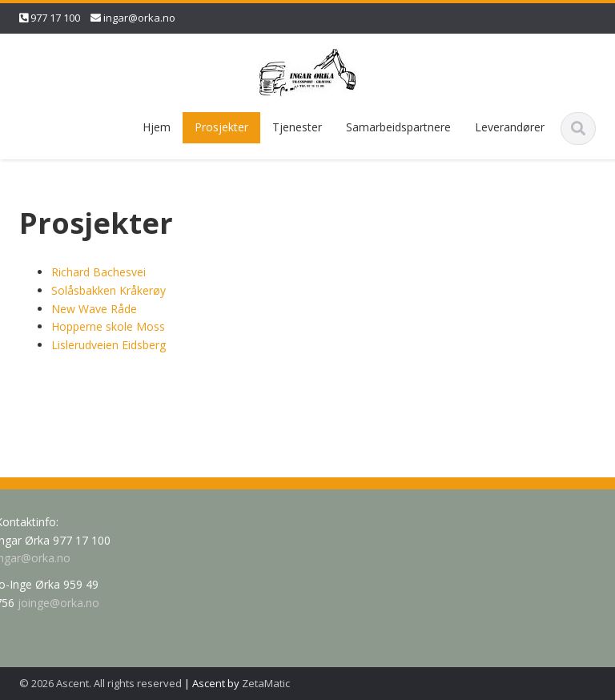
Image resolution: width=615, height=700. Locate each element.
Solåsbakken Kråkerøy (109, 290)
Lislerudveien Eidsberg (109, 345)
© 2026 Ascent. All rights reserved (100, 683)
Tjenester (297, 127)
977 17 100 (55, 18)
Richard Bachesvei (98, 272)
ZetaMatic (266, 683)
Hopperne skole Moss (108, 326)
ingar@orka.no (139, 18)
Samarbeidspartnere (398, 127)
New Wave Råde (94, 309)
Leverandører (510, 127)
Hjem (157, 127)
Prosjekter (221, 127)
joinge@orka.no (56, 603)
